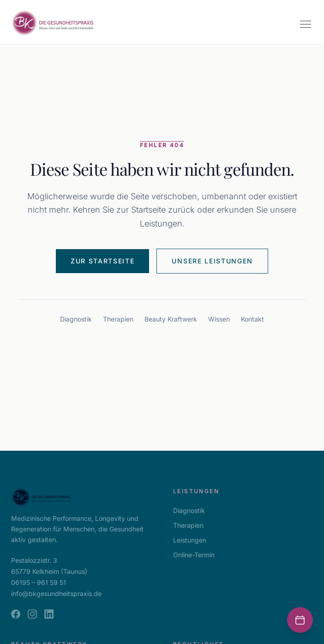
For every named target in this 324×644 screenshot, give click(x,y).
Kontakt (252, 319)
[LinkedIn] (49, 614)
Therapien (118, 319)
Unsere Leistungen (212, 261)
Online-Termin (194, 555)
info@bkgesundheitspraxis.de (56, 593)
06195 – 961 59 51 (39, 582)
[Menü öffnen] (306, 24)
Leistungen (190, 540)
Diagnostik (76, 319)
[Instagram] (32, 614)
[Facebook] (16, 614)
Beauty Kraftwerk (171, 319)
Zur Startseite (103, 261)
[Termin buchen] (300, 620)
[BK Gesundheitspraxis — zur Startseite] (52, 22)
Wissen (219, 319)
